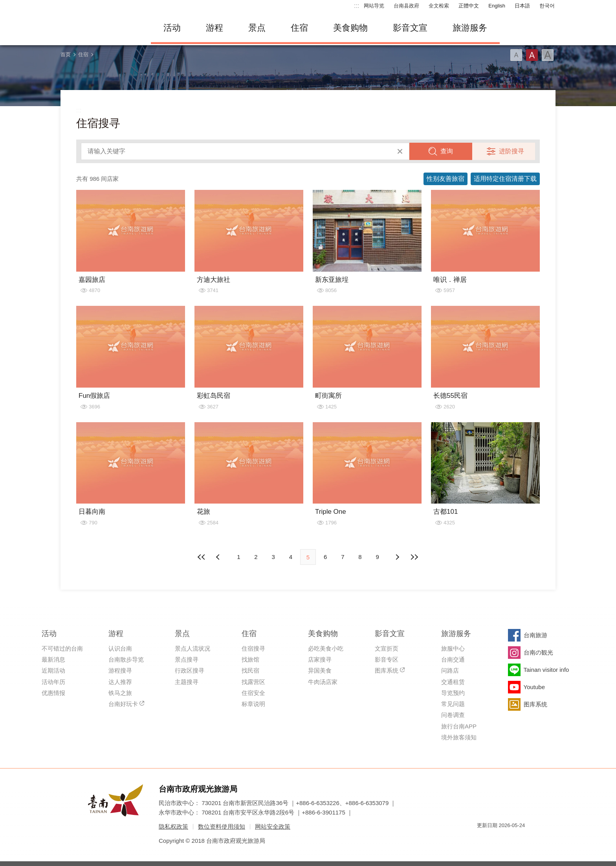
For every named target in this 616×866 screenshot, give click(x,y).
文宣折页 (387, 648)
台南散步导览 (126, 659)
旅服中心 (453, 648)
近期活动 (53, 670)
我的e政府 (483, 839)
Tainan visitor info (546, 670)
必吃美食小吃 (326, 648)
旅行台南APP (459, 726)
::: (357, 6)
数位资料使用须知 (222, 826)
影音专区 (387, 659)
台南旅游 (535, 635)
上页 (397, 557)
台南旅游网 (100, 28)
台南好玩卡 (123, 704)
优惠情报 (53, 693)
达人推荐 (120, 682)
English (497, 6)
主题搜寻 (187, 682)
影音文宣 (410, 28)
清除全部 (400, 151)
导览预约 (453, 693)
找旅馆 (250, 659)
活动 (172, 28)
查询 (447, 151)
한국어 (547, 6)
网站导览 (374, 6)
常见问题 (453, 704)
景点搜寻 (187, 659)
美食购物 (350, 28)
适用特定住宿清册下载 (505, 179)
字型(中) (532, 55)
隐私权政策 (173, 826)
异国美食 (320, 670)
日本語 (522, 6)
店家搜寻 (320, 659)
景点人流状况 (192, 648)
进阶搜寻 (511, 151)
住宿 (299, 28)
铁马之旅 (120, 693)
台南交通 (453, 659)
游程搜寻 (120, 670)
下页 (219, 557)
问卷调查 (453, 715)
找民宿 (250, 670)
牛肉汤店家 (323, 682)
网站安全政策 (273, 826)
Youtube (534, 687)
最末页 (414, 557)
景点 (257, 28)
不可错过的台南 (62, 648)
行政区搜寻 (190, 670)
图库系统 (387, 670)
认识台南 (120, 648)
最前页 (202, 557)
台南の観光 (538, 652)
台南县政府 (406, 6)
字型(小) (516, 55)
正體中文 (469, 6)
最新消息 (53, 659)
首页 (66, 54)
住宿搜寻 (253, 648)
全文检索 (439, 6)
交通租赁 (453, 682)
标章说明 (253, 704)
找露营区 (253, 682)
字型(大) (548, 55)
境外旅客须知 (459, 737)
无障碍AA (511, 839)
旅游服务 (470, 28)
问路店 (450, 670)
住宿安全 (253, 693)
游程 (214, 28)
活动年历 (53, 682)
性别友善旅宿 (445, 179)
